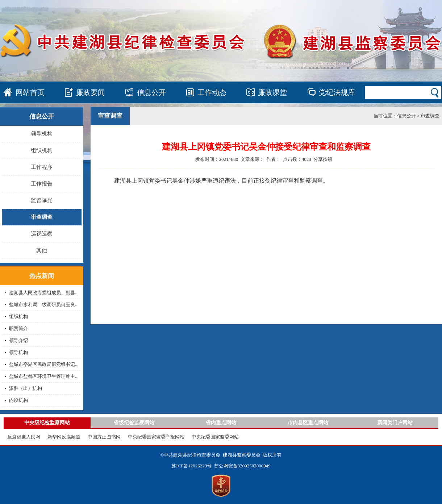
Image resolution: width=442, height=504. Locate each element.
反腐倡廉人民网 (24, 437)
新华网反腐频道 (64, 437)
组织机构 (42, 150)
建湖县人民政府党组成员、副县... (44, 293)
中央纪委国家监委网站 (215, 437)
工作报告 (42, 184)
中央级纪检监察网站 (47, 423)
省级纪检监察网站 (134, 423)
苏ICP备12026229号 (191, 466)
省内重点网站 (221, 423)
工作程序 (42, 167)
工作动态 (212, 92)
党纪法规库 (337, 92)
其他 (42, 250)
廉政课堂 (272, 92)
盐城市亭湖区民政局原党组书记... (44, 364)
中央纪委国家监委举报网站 (156, 437)
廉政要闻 (91, 92)
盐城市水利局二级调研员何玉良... (44, 305)
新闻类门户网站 (395, 423)
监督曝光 (42, 200)
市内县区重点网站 (308, 423)
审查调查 (42, 217)
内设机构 (18, 400)
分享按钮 (323, 159)
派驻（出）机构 (26, 388)
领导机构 (42, 134)
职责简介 (18, 328)
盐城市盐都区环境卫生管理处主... (44, 376)
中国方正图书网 (104, 437)
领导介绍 (18, 340)
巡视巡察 (42, 234)
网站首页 (30, 92)
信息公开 (151, 92)
